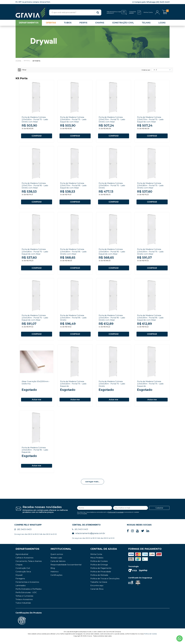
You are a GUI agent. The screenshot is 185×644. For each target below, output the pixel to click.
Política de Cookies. (151, 639)
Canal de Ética (97, 594)
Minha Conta (96, 559)
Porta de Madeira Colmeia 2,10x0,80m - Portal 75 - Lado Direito (112, 187)
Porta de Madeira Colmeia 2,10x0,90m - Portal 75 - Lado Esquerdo (151, 387)
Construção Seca (23, 576)
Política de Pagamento (101, 573)
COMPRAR (37, 136)
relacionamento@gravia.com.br (89, 538)
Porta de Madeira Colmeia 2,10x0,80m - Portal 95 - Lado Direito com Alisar (74, 253)
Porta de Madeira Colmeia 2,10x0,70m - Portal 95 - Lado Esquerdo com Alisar (74, 187)
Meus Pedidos (97, 562)
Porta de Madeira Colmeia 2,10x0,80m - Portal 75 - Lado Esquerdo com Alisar (36, 253)
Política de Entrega (99, 569)
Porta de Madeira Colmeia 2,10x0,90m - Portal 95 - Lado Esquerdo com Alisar (151, 320)
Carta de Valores (58, 566)
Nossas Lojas (56, 562)
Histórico (55, 576)
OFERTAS (51, 23)
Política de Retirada (99, 580)
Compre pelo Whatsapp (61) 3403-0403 (151, 2)
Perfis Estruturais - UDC (26, 597)
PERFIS (83, 23)
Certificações (56, 580)
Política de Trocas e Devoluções (105, 583)
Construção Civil (23, 573)
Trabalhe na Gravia (99, 587)
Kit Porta (37, 61)
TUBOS (68, 23)
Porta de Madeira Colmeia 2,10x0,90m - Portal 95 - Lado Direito (74, 320)
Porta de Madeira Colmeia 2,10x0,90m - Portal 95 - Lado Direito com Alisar (112, 320)
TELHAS (146, 23)
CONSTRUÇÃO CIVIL (123, 23)
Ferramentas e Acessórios (27, 587)
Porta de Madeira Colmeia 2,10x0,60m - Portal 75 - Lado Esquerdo (74, 387)
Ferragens (20, 583)
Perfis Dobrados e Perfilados (28, 594)
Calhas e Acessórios (24, 562)
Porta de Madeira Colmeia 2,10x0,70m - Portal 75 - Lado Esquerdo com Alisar (151, 120)
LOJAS (162, 23)
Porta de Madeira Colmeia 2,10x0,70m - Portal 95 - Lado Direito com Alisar (35, 187)
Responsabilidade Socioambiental (66, 569)
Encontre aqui (97, 590)
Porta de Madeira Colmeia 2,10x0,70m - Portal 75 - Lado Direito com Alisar (112, 120)
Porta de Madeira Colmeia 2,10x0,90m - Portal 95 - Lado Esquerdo (35, 454)
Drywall (27, 61)
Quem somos (57, 559)
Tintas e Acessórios (24, 604)
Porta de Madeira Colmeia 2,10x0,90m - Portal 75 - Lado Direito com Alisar (151, 253)
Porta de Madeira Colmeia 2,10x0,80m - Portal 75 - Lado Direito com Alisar (151, 187)
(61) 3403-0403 (23, 534)
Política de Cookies (99, 566)
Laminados (21, 590)
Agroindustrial (22, 559)
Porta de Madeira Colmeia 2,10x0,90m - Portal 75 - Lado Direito (112, 387)
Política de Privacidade (116, 516)
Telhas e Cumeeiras (24, 601)
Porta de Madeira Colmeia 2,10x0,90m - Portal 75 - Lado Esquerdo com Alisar (35, 320)
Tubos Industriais (23, 608)
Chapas (19, 569)
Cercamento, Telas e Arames (29, 566)
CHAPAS (100, 23)
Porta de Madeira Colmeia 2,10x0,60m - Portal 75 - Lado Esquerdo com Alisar (74, 120)
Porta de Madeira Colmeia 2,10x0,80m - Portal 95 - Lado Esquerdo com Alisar (112, 253)
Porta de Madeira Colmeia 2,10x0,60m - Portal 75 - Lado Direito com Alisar (35, 120)
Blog (53, 573)
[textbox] (75, 12)
